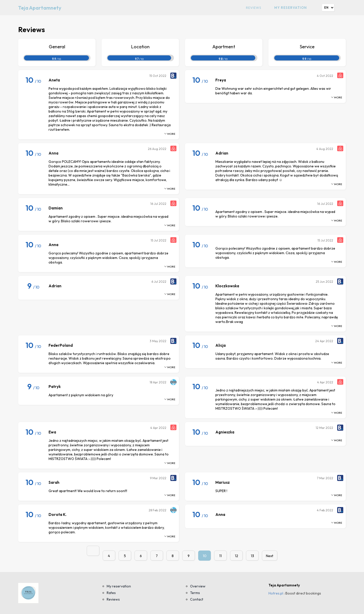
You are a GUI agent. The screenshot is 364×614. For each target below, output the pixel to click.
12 (236, 556)
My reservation (291, 8)
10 (205, 556)
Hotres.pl (276, 593)
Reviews (254, 8)
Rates (111, 593)
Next (270, 556)
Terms (195, 593)
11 (220, 556)
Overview (198, 586)
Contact (197, 599)
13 (252, 556)
